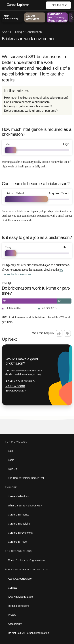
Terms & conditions (19, 606)
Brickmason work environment (29, 39)
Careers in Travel (18, 542)
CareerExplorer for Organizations (27, 560)
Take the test (58, 5)
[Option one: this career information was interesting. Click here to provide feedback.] (59, 333)
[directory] (37, 101)
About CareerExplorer (20, 579)
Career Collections (18, 496)
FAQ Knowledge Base (20, 597)
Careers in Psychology (21, 533)
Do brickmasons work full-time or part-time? (31, 111)
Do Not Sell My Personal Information (28, 633)
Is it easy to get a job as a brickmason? (28, 106)
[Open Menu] (24, 5)
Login (11, 460)
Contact (12, 588)
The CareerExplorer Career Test (26, 478)
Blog (10, 451)
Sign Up (12, 469)
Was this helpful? (43, 333)
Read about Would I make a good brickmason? (21, 386)
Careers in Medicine (19, 524)
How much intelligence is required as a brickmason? (36, 98)
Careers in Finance (19, 515)
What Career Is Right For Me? (25, 506)
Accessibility (15, 624)
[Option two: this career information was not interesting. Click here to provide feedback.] (67, 333)
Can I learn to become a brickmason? (27, 102)
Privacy (12, 615)
